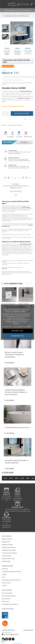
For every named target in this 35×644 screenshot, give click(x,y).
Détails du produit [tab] (16, 188)
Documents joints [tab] (16, 191)
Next (6, 43)
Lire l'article (9, 363)
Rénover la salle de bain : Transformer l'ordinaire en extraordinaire (14, 355)
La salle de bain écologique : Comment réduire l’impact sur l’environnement (16, 392)
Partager (11, 137)
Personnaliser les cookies (22, 326)
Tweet (20, 137)
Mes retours (5, 601)
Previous (6, 22)
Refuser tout (18, 331)
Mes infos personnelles (9, 596)
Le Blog (4, 574)
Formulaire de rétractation (10, 604)
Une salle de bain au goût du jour (17, 428)
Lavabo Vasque (6, 556)
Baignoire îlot (6, 542)
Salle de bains (6, 561)
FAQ (3, 577)
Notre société (6, 583)
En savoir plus (7, 326)
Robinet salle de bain (8, 559)
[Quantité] (6, 114)
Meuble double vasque (9, 550)
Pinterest (29, 137)
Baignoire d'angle (7, 545)
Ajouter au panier (22, 113)
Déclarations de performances (11, 580)
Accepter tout (17, 336)
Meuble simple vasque (9, 547)
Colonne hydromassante (9, 553)
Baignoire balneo (7, 539)
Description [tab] (16, 184)
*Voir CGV (5, 269)
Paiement (5, 569)
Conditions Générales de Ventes (12, 572)
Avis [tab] (16, 195)
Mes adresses (6, 599)
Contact (4, 586)
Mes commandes (7, 593)
